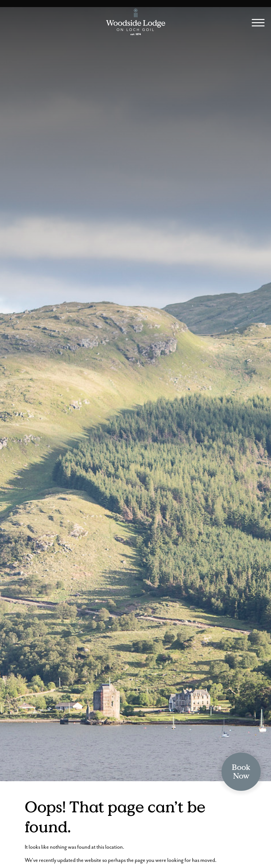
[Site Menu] (256, 24)
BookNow (241, 772)
